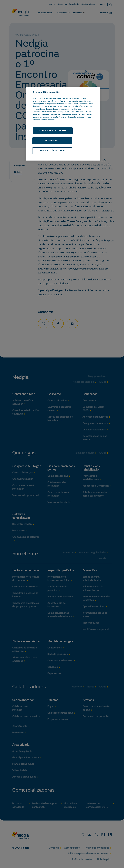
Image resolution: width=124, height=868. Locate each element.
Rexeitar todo (52, 141)
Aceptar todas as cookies (53, 131)
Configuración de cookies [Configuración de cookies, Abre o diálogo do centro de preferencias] (52, 152)
